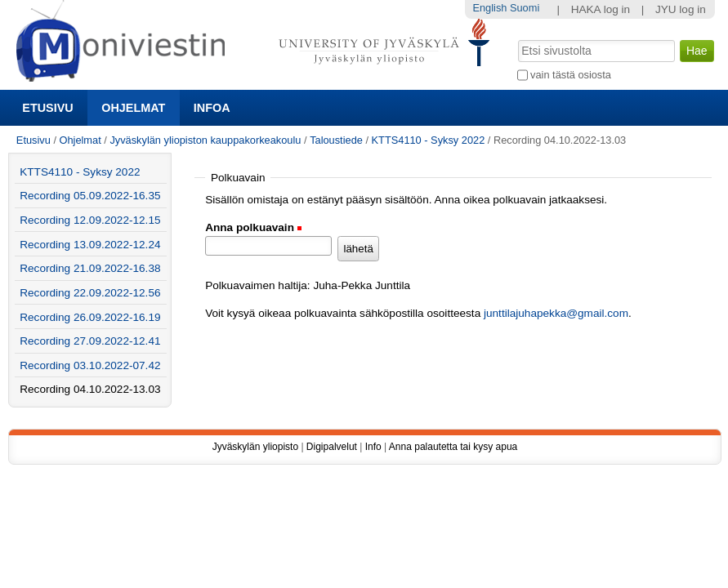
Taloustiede (336, 140)
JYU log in (681, 9)
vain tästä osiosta (571, 75)
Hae (516, 38)
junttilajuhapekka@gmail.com (556, 313)
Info (373, 447)
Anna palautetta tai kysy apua (453, 447)
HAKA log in (601, 9)
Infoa (212, 108)
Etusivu (47, 108)
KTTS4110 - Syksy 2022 (429, 140)
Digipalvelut (332, 447)
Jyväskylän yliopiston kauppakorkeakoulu (205, 140)
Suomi (525, 8)
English (489, 8)
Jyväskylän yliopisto (255, 447)
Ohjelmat (133, 108)
